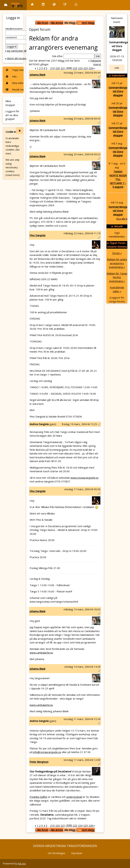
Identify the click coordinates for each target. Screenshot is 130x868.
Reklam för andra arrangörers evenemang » (117, 263)
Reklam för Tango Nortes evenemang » (117, 277)
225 (86, 68)
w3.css (22, 863)
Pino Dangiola (37, 235)
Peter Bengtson (39, 762)
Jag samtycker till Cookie (21, 51)
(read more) (13, 175)
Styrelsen (77, 853)
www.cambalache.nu (41, 653)
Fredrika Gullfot (39, 797)
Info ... (12, 76)
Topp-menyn (14, 70)
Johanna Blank (37, 75)
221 (63, 68)
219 (52, 68)
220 (58, 68)
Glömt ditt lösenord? (19, 58)
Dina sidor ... (14, 83)
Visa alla (122, 219)
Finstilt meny (14, 89)
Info (117, 68)
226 (91, 68)
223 (75, 68)
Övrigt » (117, 253)
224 (80, 68)
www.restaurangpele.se (85, 478)
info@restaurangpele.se (47, 752)
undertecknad (74, 797)
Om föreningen (56, 853)
